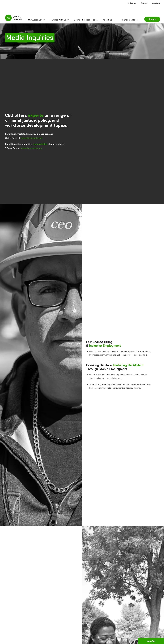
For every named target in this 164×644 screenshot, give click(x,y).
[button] (37, 20)
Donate (152, 19)
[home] (13, 19)
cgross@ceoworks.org (31, 138)
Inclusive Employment (105, 346)
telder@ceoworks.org (31, 148)
